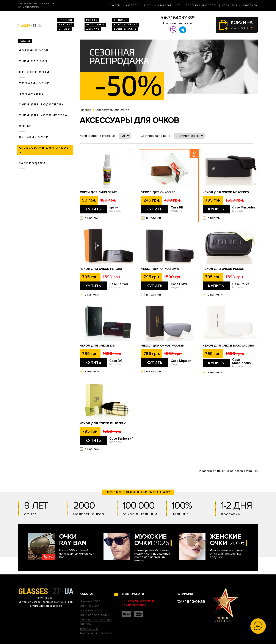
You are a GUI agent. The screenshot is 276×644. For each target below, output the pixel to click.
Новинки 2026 (90, 601)
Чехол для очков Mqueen (163, 346)
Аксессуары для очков (96, 633)
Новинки (65, 20)
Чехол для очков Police (223, 269)
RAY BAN (92, 20)
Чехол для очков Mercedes (226, 192)
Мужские (65, 25)
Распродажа (32, 163)
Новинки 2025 (34, 50)
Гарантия (230, 5)
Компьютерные (126, 25)
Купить (93, 209)
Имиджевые (31, 94)
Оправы (64, 29)
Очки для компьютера (43, 115)
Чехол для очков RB (158, 192)
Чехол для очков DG (97, 346)
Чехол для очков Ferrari (101, 269)
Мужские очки (34, 83)
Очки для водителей (42, 104)
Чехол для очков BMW (160, 269)
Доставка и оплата (202, 5)
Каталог (132, 5)
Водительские (125, 29)
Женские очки (34, 72)
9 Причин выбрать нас (162, 5)
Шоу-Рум (114, 5)
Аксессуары (95, 25)
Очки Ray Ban (90, 606)
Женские (121, 20)
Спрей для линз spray (98, 192)
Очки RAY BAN (33, 61)
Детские (93, 29)
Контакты (250, 5)
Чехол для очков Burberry (103, 423)
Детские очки (34, 137)
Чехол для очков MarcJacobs (228, 346)
